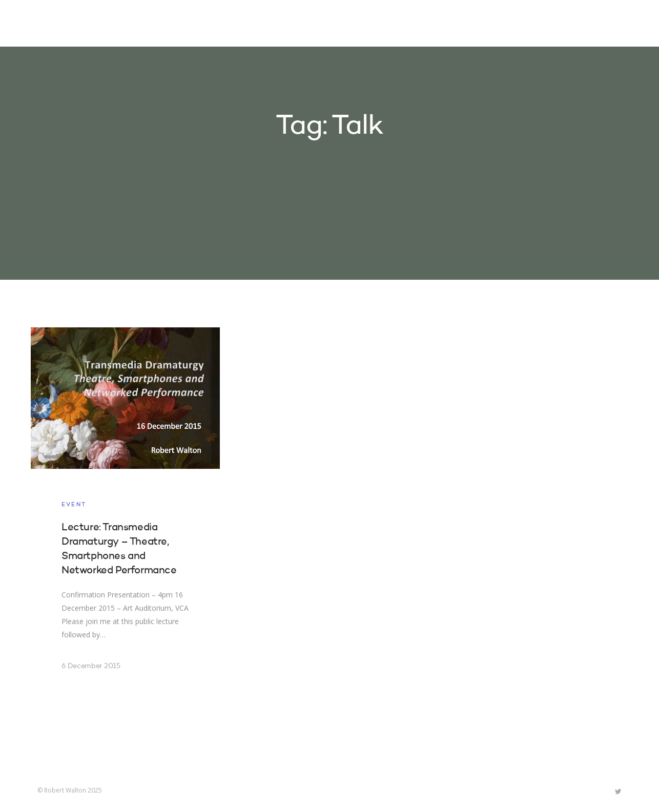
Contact (537, 25)
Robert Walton (61, 23)
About (488, 25)
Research (438, 25)
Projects (381, 25)
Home (334, 25)
